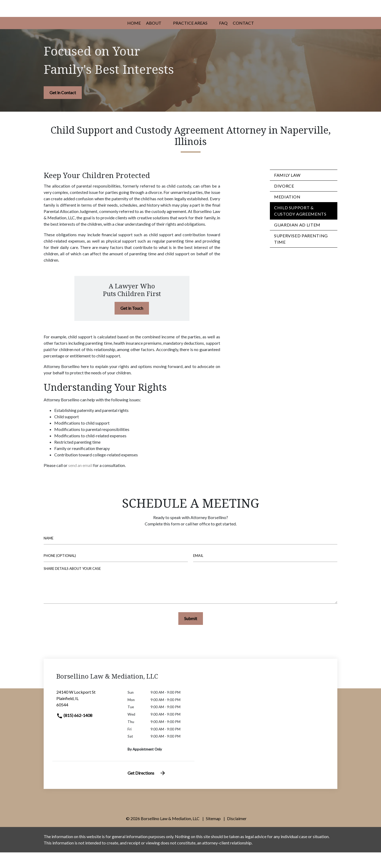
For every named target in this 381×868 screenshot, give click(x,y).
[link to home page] (93, 16)
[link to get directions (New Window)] (88, 716)
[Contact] (243, 39)
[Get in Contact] (63, 108)
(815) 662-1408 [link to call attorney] (74, 731)
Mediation (287, 213)
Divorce (284, 202)
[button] (165, 39)
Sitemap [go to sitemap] (213, 834)
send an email (80, 481)
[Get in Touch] (132, 324)
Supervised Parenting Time (301, 255)
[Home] (134, 39)
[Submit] (191, 634)
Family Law (287, 191)
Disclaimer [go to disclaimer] (237, 834)
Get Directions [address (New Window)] (147, 789)
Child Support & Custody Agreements (300, 227)
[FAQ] (223, 39)
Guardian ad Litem (297, 241)
